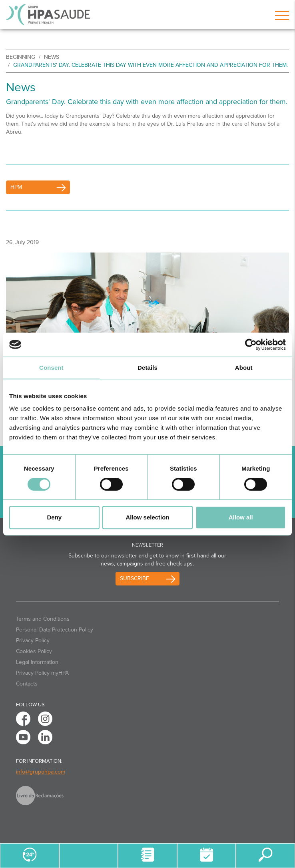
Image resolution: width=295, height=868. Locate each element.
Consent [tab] (51, 368)
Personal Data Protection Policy (55, 630)
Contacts (27, 684)
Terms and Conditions (43, 619)
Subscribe (135, 578)
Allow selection (147, 517)
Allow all (241, 517)
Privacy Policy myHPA (42, 673)
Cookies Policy (34, 651)
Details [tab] (147, 368)
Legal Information (37, 662)
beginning (21, 57)
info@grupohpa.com (41, 772)
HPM (16, 187)
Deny (54, 517)
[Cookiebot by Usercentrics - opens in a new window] (251, 345)
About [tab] (244, 368)
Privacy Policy (33, 640)
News (52, 57)
